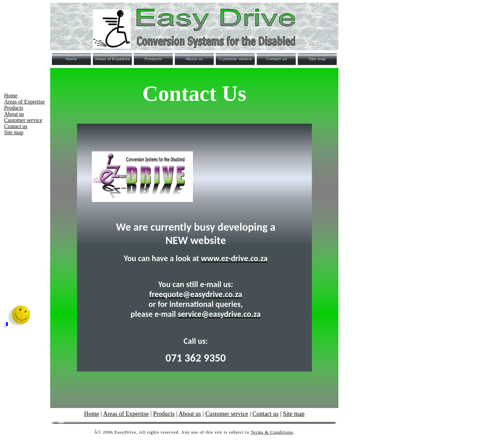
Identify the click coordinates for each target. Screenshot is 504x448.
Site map (14, 132)
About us (14, 114)
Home (11, 96)
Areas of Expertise (24, 102)
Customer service (23, 120)
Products (14, 108)
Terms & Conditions (272, 432)
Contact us (16, 126)
